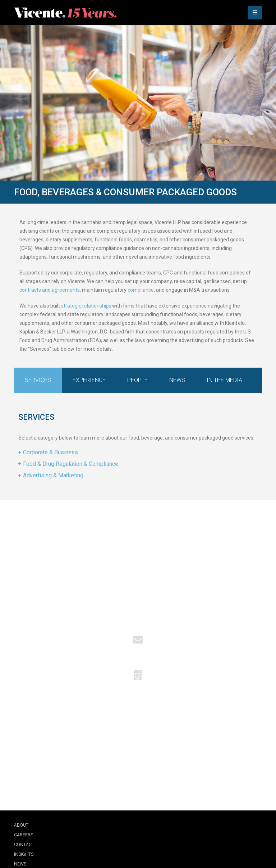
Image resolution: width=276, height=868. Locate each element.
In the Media (224, 380)
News (177, 380)
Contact (24, 845)
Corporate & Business (50, 452)
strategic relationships (86, 306)
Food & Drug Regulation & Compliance (71, 464)
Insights (24, 854)
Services (38, 380)
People (137, 380)
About (21, 825)
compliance (141, 290)
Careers (24, 835)
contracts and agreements (50, 290)
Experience (89, 380)
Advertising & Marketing (53, 475)
